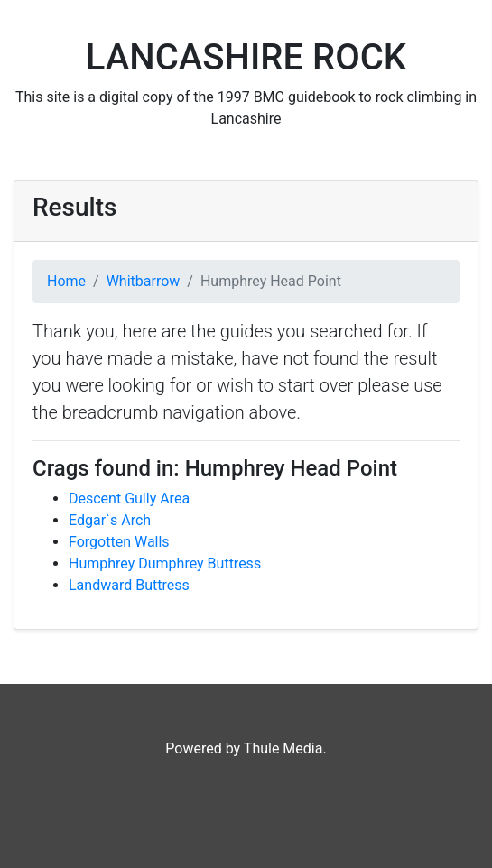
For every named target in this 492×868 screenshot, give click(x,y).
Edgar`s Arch (110, 520)
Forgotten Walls (119, 542)
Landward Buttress (129, 585)
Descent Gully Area (129, 499)
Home (66, 281)
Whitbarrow (144, 281)
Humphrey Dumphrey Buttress (165, 563)
